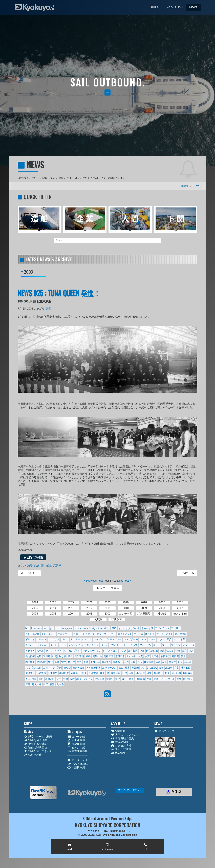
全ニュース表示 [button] (107, 588)
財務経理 (100, 679)
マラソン (176, 645)
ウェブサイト (64, 634)
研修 (84, 673)
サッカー (75, 639)
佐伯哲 (170, 651)
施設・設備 (78, 668)
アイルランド (162, 628)
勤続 (88, 656)
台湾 (147, 656)
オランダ (150, 634)
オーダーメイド (165, 634)
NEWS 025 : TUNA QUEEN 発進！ (59, 293)
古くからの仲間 (135, 656)
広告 (140, 662)
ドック (63, 645)
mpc (46, 628)
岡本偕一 (118, 662)
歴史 (127, 668)
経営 (149, 673)
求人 (143, 668)
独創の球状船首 (36, 748)
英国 (28, 679)
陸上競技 (188, 679)
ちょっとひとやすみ (129, 628)
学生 (64, 662)
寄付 (86, 662)
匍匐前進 (97, 656)
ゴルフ (65, 639)
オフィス (138, 634)
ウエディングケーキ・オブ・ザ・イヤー (95, 634)
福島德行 (116, 673)
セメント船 (179, 639)
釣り (179, 679)
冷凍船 (29, 566)
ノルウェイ (74, 645)
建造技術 (149, 662)
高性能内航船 (78, 751)
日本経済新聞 (93, 668)
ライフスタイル (54, 651)
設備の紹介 (120, 742)
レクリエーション (92, 651)
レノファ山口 (110, 651)
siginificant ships (101, 628)
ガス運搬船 (181, 634)
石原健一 (75, 673)
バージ (104, 645)
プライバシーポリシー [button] (130, 790)
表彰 (41, 679)
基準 (57, 662)
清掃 (161, 668)
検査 (121, 668)
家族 (79, 662)
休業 (162, 651)
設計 (72, 679)
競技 (125, 673)
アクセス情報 (121, 746)
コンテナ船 (54, 639)
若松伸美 (187, 673)
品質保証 (165, 656)
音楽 (52, 684)
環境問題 (30, 673)
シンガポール (131, 639)
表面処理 (50, 679)
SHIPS (154, 7)
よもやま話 (147, 628)
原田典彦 (120, 656)
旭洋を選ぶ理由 (36, 740)
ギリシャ (30, 639)
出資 (55, 656)
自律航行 (158, 673)
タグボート (31, 645)
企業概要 (118, 731)
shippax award (82, 628)
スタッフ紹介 (165, 639)
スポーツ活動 (121, 749)
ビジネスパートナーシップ (123, 645)
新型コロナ (49, 668)
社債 (102, 673)
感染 (180, 662)
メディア (30, 651)
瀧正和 (169, 668)
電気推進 (37, 684)
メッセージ (188, 645)
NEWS (193, 7)
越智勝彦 (140, 679)
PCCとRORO (78, 764)
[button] (107, 92)
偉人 (191, 651)
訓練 (66, 679)
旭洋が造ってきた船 (38, 751)
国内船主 (46, 566)
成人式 (188, 662)
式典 (37, 566)
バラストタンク (90, 645)
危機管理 (109, 656)
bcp (27, 628)
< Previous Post (93, 581)
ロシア (123, 651)
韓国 (46, 684)
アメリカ (176, 628)
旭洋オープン (109, 668)
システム (87, 639)
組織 (131, 673)
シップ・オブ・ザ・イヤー (107, 639)
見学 (59, 679)
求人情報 (118, 753)
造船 (49, 309)
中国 (142, 651)
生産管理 (41, 673)
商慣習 (175, 656)
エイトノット (125, 634)
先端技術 (30, 656)
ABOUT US (174, 7)
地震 (50, 662)
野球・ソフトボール (164, 679)
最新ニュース (165, 731)
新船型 (67, 668)
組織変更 (140, 673)
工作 (126, 662)
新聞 (59, 668)
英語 (34, 679)
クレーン (41, 639)
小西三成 (95, 662)
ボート (157, 645)
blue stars (36, 628)
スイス (143, 639)
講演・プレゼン (85, 679)
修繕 (178, 651)
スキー (152, 639)
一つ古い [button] (187, 573)
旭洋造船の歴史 (122, 738)
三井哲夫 (133, 651)
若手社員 (176, 673)
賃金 (118, 679)
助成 (70, 656)
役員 (164, 662)
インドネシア (48, 634)
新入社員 (37, 668)
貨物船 (110, 679)
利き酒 (62, 656)
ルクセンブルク (72, 651)
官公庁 (71, 662)
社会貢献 (93, 673)
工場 (133, 662)
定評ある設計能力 (37, 744)
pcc (52, 628)
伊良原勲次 (152, 651)
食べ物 (60, 684)
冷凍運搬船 (76, 744)
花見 (167, 673)
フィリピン (145, 645)
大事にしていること (125, 735)
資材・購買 (128, 679)
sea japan (67, 628)
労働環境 (79, 656)
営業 (183, 656)
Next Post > (124, 581)
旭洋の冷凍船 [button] (33, 557)
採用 (28, 668)
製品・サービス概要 (38, 737)
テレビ (54, 645)
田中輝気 (53, 673)
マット (166, 645)
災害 (177, 668)
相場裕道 (64, 673)
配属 (149, 679)
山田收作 (106, 662)
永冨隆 (135, 668)
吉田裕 (155, 656)
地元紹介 (41, 662)
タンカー (44, 645)
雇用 (28, 684)
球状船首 (186, 668)
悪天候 (57, 566)
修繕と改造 (33, 755)
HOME (185, 186)
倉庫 (184, 651)
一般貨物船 (76, 767)
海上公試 (152, 668)
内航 (39, 656)
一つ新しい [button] (29, 573)
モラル (40, 651)
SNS (114, 628)
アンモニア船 (32, 634)
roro (58, 628)
